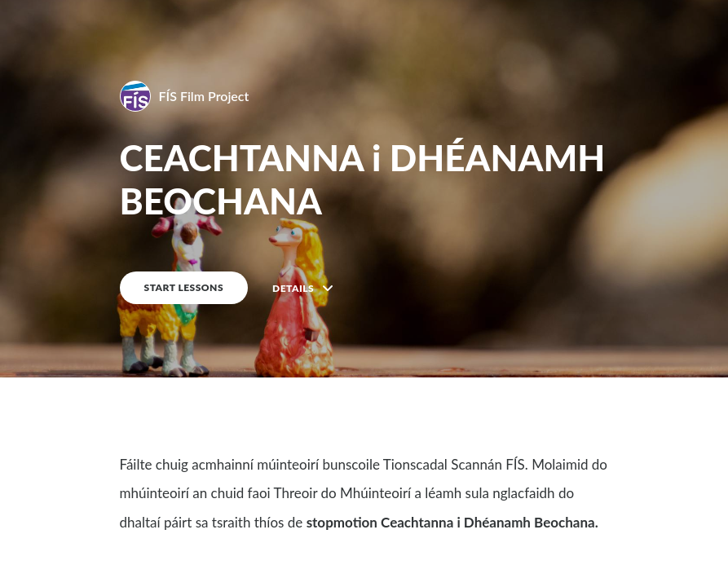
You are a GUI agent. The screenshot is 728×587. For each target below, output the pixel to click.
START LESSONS (184, 287)
